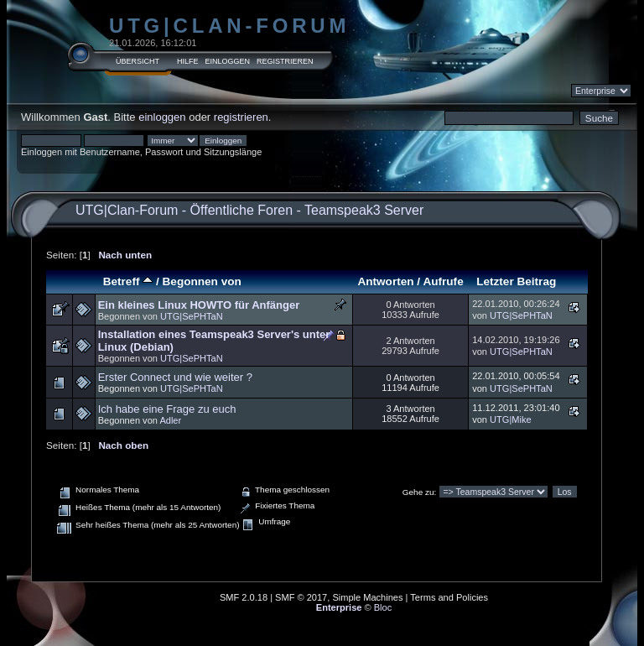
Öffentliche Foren (241, 210)
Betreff (128, 281)
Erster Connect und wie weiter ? (175, 377)
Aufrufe (443, 281)
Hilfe (188, 61)
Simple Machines (367, 597)
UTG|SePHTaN (192, 316)
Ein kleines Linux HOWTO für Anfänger (199, 305)
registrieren (241, 117)
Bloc (383, 607)
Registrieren (285, 61)
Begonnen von (202, 281)
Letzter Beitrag (516, 281)
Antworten (385, 281)
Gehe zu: (419, 492)
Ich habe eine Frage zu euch (167, 409)
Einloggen (228, 61)
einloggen (162, 117)
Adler (170, 420)
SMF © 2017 (301, 597)
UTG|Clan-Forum (229, 26)
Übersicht (138, 61)
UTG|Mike (511, 419)
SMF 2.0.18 (244, 597)
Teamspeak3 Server (364, 210)
